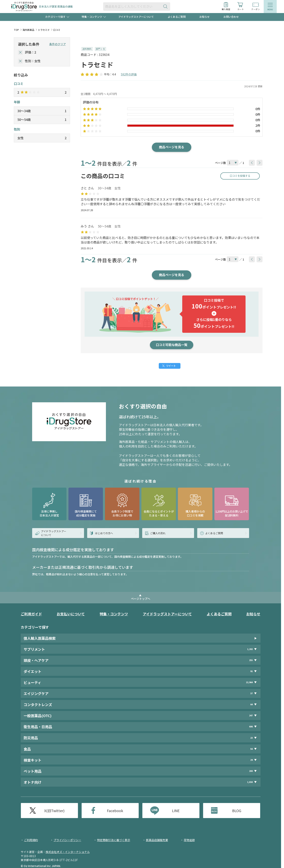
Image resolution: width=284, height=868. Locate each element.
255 (251, 660)
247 (251, 715)
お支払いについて (71, 614)
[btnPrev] (252, 163)
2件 (258, 125)
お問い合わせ (231, 17)
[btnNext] (260, 163)
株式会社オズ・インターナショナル (68, 852)
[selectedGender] (20, 61)
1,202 (250, 649)
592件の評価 (129, 74)
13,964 (249, 682)
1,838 (250, 782)
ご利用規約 (31, 840)
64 (251, 704)
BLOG (237, 811)
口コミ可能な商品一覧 (172, 345)
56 (251, 749)
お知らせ (205, 17)
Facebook (115, 811)
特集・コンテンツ (114, 614)
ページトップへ (141, 599)
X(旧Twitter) (54, 811)
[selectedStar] (20, 52)
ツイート (171, 366)
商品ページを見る (172, 147)
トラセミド (44, 30)
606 (251, 726)
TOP (16, 30)
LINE (176, 811)
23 (251, 738)
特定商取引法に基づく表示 (114, 840)
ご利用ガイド (31, 614)
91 (251, 671)
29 (251, 760)
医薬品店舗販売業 (157, 840)
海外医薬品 (28, 30)
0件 (258, 109)
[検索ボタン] (166, 6)
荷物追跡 (189, 840)
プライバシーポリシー (67, 840)
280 (251, 771)
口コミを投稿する (240, 176)
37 (251, 693)
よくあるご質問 (177, 17)
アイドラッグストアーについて (136, 17)
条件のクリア (58, 44)
